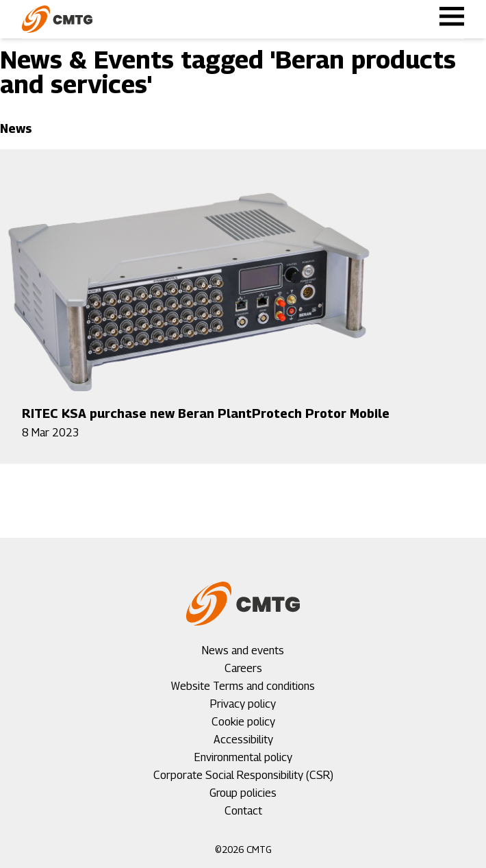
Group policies (243, 793)
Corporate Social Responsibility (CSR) (243, 775)
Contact (243, 811)
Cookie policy (243, 722)
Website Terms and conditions (243, 686)
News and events (243, 650)
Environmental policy (243, 757)
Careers (243, 668)
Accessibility (243, 740)
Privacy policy (243, 704)
